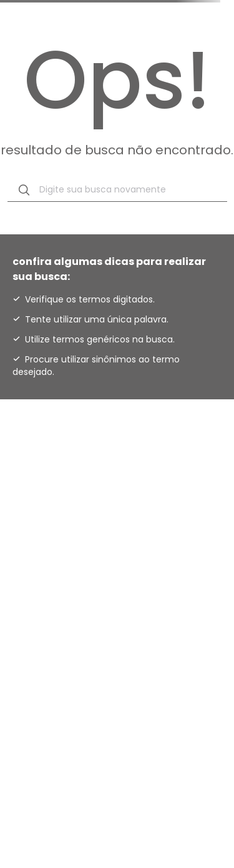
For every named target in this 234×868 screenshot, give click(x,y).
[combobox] (117, 190)
